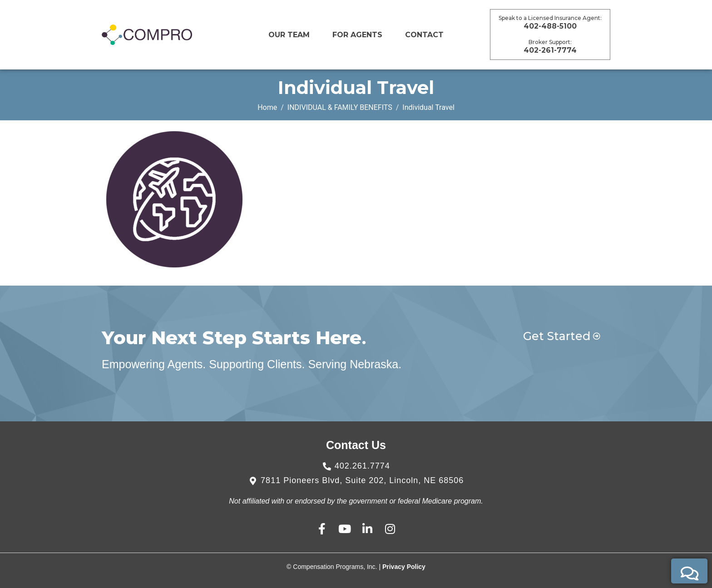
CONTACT (424, 35)
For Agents (357, 35)
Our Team (289, 35)
